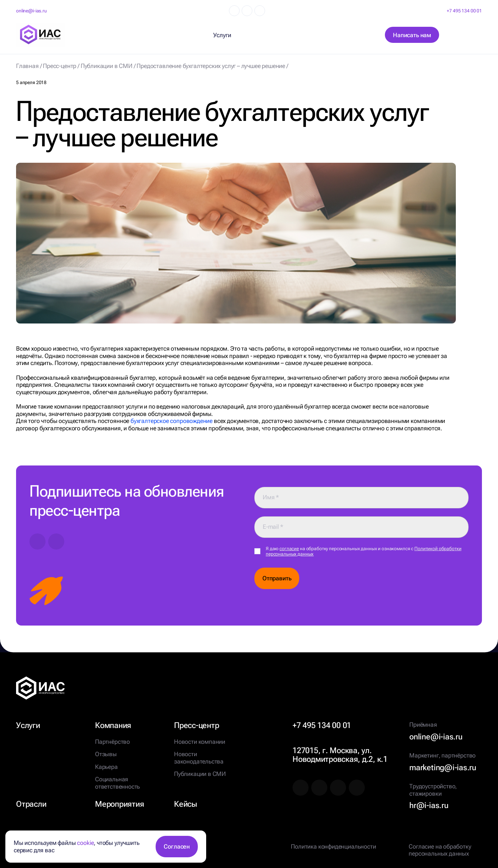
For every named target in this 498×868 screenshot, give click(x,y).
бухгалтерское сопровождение (172, 421)
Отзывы (106, 754)
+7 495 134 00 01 (464, 11)
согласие (289, 549)
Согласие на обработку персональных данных (440, 850)
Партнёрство (112, 742)
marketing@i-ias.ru (443, 768)
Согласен (177, 846)
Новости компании (200, 742)
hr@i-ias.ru (429, 805)
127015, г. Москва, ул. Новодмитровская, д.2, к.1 (340, 755)
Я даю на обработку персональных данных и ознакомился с (363, 551)
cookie (85, 843)
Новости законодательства (199, 758)
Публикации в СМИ (200, 774)
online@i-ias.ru (31, 11)
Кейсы (186, 804)
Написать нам (412, 35)
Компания (113, 725)
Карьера (106, 767)
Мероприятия (119, 804)
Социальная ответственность (117, 783)
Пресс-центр (196, 725)
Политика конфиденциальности (333, 846)
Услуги (28, 725)
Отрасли (31, 804)
